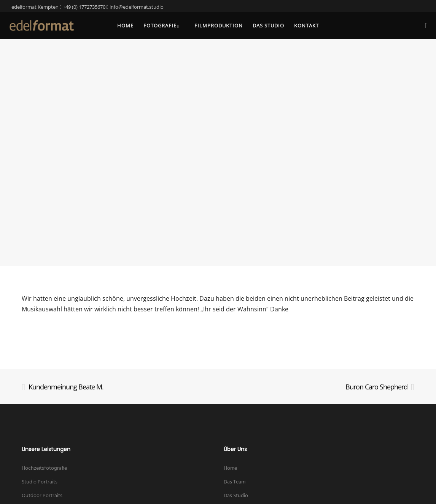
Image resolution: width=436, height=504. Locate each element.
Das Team (235, 482)
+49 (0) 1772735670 (84, 7)
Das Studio (236, 496)
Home (230, 468)
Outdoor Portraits (42, 496)
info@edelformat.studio (137, 7)
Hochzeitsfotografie (44, 468)
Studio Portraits (40, 482)
